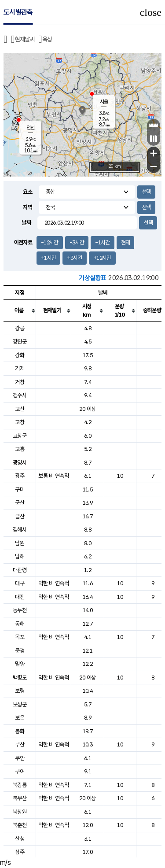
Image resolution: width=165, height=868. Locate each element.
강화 (20, 355)
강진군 (20, 342)
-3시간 (77, 242)
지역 (27, 207)
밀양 (20, 664)
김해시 (20, 530)
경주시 (20, 395)
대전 (20, 597)
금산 (20, 516)
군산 (20, 503)
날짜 (26, 223)
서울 (104, 102)
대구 (20, 583)
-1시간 (102, 242)
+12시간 (102, 258)
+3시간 (74, 258)
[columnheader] (20, 310)
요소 (27, 192)
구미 (20, 489)
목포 (20, 637)
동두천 (20, 610)
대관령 (20, 570)
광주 (20, 476)
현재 (126, 242)
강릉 (20, 328)
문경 (20, 651)
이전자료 (23, 242)
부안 (20, 758)
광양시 (20, 463)
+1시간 (48, 258)
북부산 (20, 798)
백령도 (20, 678)
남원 (20, 543)
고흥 (20, 449)
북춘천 (20, 825)
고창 (20, 422)
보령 (20, 691)
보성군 (20, 704)
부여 (20, 771)
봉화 (20, 731)
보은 (20, 718)
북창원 (20, 812)
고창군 (20, 436)
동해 (20, 624)
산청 (20, 839)
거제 (20, 368)
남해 (20, 556)
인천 (30, 128)
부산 (20, 744)
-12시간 (50, 242)
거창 (20, 382)
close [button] (151, 12)
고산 (20, 409)
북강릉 (20, 785)
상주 (20, 852)
